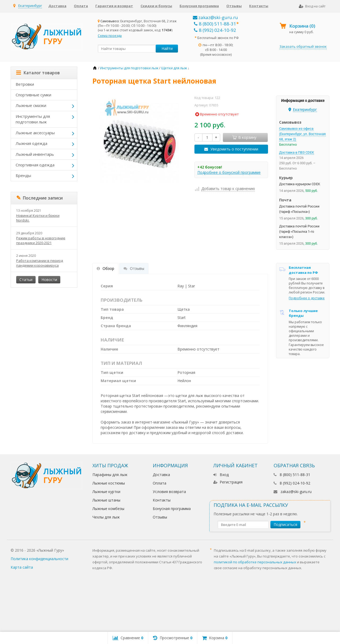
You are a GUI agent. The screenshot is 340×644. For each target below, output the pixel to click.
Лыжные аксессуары (35, 133)
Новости (49, 280)
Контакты (259, 6)
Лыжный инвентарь (35, 154)
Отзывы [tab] (134, 268)
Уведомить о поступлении (234, 149)
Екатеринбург (30, 6)
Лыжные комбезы (108, 509)
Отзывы (234, 6)
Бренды (23, 175)
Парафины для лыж (110, 475)
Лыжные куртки (106, 492)
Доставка (57, 6)
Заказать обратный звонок (303, 46)
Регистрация (228, 482)
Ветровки (25, 84)
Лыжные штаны (106, 500)
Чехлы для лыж (106, 517)
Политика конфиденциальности (39, 559)
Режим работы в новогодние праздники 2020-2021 (41, 240)
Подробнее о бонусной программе (229, 172)
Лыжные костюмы (109, 483)
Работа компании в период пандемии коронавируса (40, 263)
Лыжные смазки (31, 105)
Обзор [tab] (105, 268)
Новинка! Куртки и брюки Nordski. (38, 218)
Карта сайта (22, 567)
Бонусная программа (199, 6)
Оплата (81, 6)
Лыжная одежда (31, 143)
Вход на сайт (312, 6)
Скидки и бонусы (156, 6)
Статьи (26, 280)
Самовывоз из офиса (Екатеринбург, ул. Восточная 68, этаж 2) (302, 134)
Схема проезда (110, 36)
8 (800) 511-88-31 (215, 24)
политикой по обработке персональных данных (255, 562)
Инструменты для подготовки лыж (33, 119)
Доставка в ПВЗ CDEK (297, 152)
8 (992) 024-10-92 (215, 30)
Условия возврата (169, 492)
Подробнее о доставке (307, 298)
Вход (221, 475)
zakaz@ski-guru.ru (215, 17)
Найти (167, 48)
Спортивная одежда (35, 165)
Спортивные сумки (33, 95)
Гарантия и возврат (114, 6)
